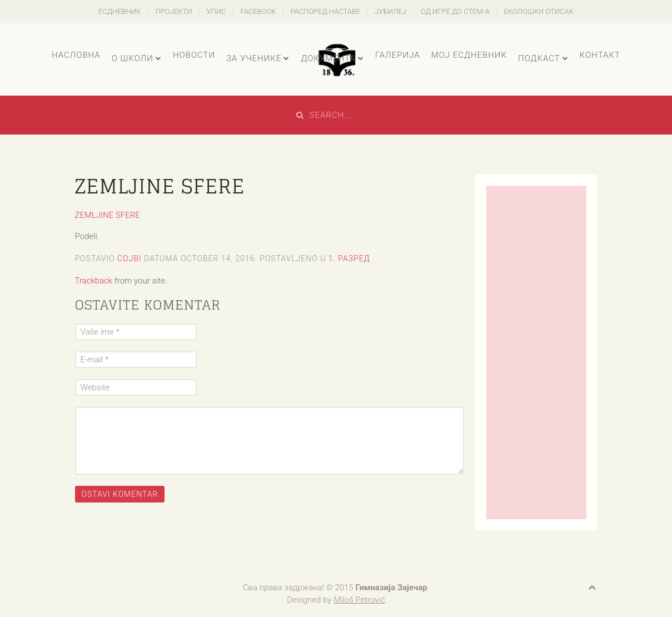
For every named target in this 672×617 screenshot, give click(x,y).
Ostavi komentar (120, 494)
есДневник (120, 11)
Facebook (258, 11)
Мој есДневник (469, 55)
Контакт (600, 55)
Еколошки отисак (539, 11)
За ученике (254, 58)
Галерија (398, 55)
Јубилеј (390, 11)
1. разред (349, 258)
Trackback (94, 281)
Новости (194, 55)
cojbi (130, 258)
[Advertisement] (536, 352)
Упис (216, 11)
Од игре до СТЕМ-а (455, 11)
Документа (328, 58)
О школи (133, 58)
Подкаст (539, 58)
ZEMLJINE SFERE (108, 215)
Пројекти (174, 11)
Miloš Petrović (359, 600)
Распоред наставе (325, 11)
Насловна (76, 55)
